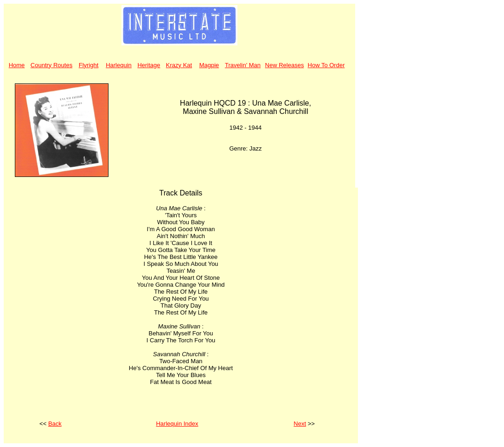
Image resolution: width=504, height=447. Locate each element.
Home (17, 65)
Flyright (89, 65)
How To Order (326, 65)
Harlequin (119, 65)
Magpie (209, 65)
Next (300, 424)
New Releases (285, 65)
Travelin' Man (243, 65)
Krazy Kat (179, 65)
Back (55, 424)
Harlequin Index (177, 424)
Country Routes (51, 65)
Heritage (149, 65)
